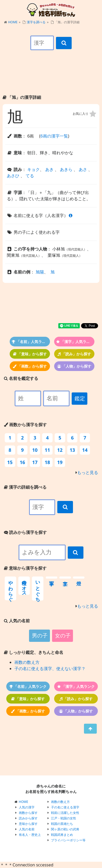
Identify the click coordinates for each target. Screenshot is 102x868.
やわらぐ (10, 588)
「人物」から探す (74, 366)
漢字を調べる (36, 22)
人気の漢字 (27, 807)
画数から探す (28, 813)
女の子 (63, 636)
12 (60, 450)
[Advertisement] (51, 77)
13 (72, 450)
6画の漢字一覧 (54, 136)
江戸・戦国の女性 (64, 818)
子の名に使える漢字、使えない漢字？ (50, 669)
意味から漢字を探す (25, 568)
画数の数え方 (27, 662)
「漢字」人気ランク (75, 342)
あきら (66, 169)
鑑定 (80, 398)
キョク (33, 169)
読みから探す (28, 818)
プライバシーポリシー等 (68, 840)
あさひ (13, 176)
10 (35, 450)
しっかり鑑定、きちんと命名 (34, 652)
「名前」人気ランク (30, 342)
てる (30, 176)
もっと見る (88, 472)
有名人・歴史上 (30, 835)
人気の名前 (27, 829)
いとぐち (38, 589)
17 (35, 462)
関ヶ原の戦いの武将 (65, 829)
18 (47, 462)
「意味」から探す (30, 354)
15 (10, 462)
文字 (65, 578)
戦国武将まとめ (62, 835)
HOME (13, 22)
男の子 (40, 636)
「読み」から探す (74, 354)
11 (47, 450)
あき (49, 169)
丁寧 (52, 578)
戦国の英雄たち (62, 824)
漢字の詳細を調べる (25, 487)
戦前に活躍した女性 (65, 813)
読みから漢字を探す (25, 532)
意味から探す (28, 824)
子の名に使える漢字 (65, 807)
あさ (83, 169)
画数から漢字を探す (25, 425)
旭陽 (40, 272)
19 (60, 462)
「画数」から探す (30, 366)
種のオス (24, 586)
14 (85, 450)
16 (22, 462)
